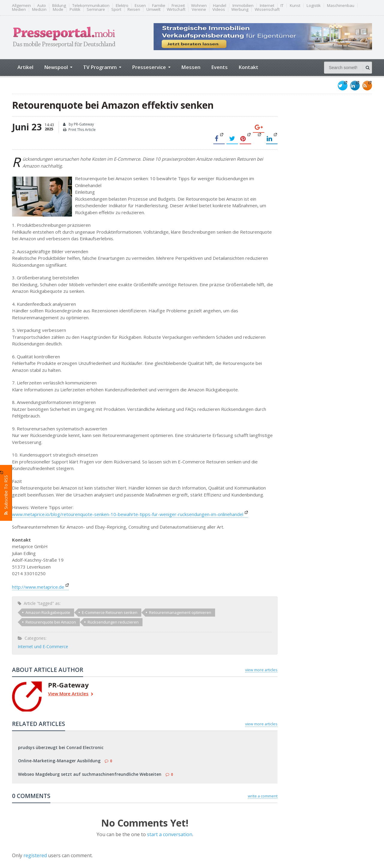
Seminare (96, 9)
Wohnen (199, 6)
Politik (75, 9)
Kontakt (248, 67)
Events (219, 67)
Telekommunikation (91, 6)
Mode (58, 9)
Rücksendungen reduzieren (113, 622)
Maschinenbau (341, 6)
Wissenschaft (267, 9)
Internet (267, 6)
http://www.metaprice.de (40, 587)
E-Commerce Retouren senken (110, 612)
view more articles (261, 670)
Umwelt (153, 9)
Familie (159, 6)
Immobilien (243, 6)
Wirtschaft (176, 9)
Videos (219, 9)
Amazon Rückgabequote (48, 612)
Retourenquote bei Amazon (51, 622)
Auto (42, 6)
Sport (116, 9)
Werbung (240, 9)
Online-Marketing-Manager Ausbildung (59, 761)
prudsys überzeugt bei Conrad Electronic (61, 747)
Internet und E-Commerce (43, 646)
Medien (19, 9)
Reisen (134, 9)
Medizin (39, 9)
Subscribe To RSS (6, 493)
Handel (220, 6)
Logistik (314, 6)
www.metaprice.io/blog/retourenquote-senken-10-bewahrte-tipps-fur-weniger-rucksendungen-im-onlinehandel (130, 514)
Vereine (199, 9)
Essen (140, 6)
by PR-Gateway (78, 124)
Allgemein (21, 6)
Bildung (59, 6)
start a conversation (170, 834)
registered (36, 855)
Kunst (295, 6)
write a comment (263, 796)
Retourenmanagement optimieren (180, 612)
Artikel (25, 67)
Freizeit (178, 6)
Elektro (122, 6)
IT (282, 6)
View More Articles (71, 694)
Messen (191, 67)
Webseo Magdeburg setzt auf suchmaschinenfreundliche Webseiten (90, 774)
